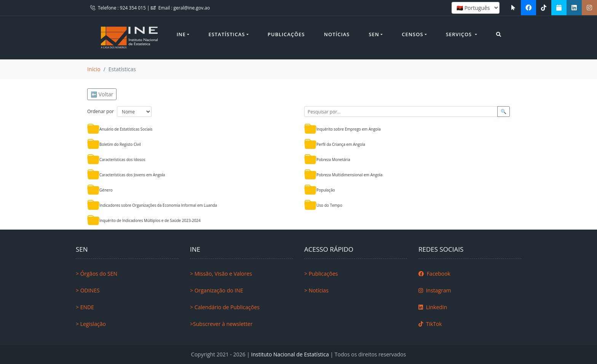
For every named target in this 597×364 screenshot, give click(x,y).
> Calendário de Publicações (225, 307)
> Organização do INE (217, 290)
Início (94, 69)
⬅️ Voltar (102, 94)
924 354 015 (133, 8)
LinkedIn (433, 307)
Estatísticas (227, 34)
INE (181, 34)
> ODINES (88, 290)
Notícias (337, 34)
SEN (374, 34)
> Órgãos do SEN (97, 274)
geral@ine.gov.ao (192, 8)
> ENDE (85, 307)
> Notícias (316, 290)
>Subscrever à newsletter (221, 324)
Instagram (435, 290)
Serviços (460, 34)
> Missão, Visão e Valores (221, 274)
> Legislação (91, 324)
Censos (412, 34)
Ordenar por (101, 111)
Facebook (434, 274)
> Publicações (321, 274)
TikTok (430, 324)
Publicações (286, 34)
